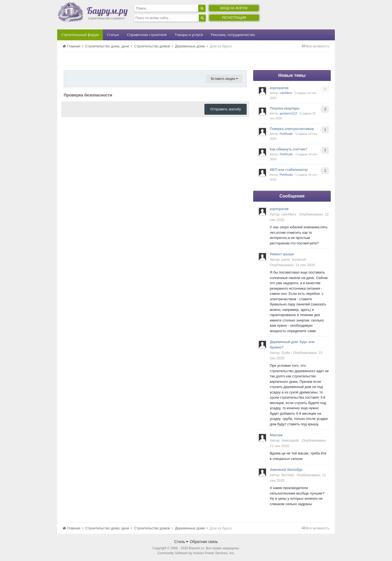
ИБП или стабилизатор (289, 170)
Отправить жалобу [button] (226, 109)
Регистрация (234, 18)
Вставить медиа (224, 79)
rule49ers (286, 93)
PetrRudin (286, 134)
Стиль (181, 542)
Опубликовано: (292, 265)
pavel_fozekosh (294, 260)
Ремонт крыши (282, 254)
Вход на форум (234, 8)
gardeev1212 (288, 113)
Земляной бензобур (286, 470)
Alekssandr (290, 440)
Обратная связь (204, 542)
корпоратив (279, 88)
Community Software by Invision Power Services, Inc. (196, 553)
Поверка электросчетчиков (292, 129)
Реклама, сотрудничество (233, 35)
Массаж (276, 435)
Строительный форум (80, 35)
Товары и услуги (189, 35)
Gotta (286, 353)
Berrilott (288, 475)
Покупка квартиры (285, 108)
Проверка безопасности (88, 95)
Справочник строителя (147, 35)
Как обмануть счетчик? (289, 149)
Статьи (113, 35)
